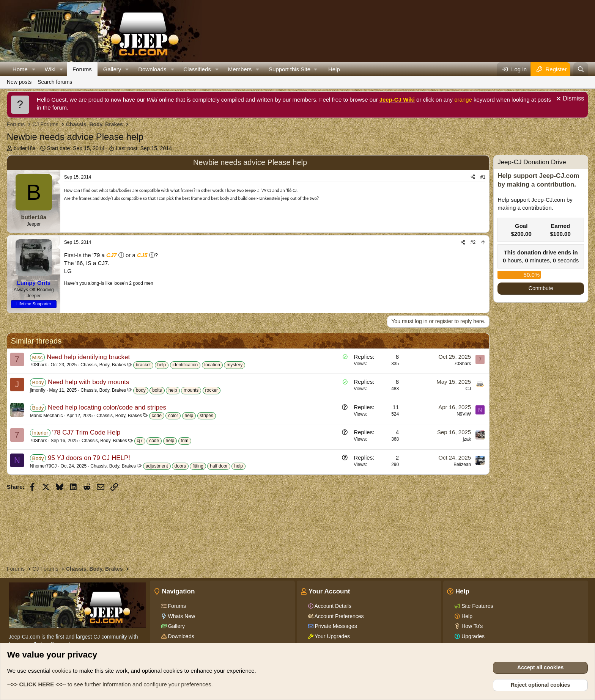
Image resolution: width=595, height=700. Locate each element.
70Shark (39, 365)
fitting (198, 466)
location (212, 365)
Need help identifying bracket (88, 357)
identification (185, 365)
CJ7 (112, 255)
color (173, 416)
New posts (19, 82)
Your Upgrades (332, 636)
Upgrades (472, 636)
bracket (143, 365)
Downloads (152, 69)
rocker (212, 390)
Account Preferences (339, 616)
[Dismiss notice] (569, 100)
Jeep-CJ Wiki (397, 100)
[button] (34, 69)
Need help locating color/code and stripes (107, 407)
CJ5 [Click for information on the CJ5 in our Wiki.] (142, 255)
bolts (157, 390)
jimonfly (38, 390)
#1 (483, 177)
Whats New (181, 616)
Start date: (76, 148)
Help (334, 69)
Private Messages (335, 626)
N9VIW (464, 414)
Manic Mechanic (46, 416)
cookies (62, 671)
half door (219, 466)
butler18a (25, 148)
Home (20, 69)
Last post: (144, 148)
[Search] (581, 69)
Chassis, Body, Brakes (103, 365)
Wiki (50, 69)
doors (180, 466)
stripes (207, 416)
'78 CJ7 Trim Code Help (86, 432)
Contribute (541, 288)
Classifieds (197, 69)
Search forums (55, 82)
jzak (467, 439)
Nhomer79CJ (43, 466)
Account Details (332, 606)
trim (185, 441)
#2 (473, 242)
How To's (471, 626)
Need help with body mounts (89, 382)
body (141, 390)
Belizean (462, 465)
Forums (82, 69)
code (157, 416)
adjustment (157, 466)
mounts (191, 390)
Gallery (112, 69)
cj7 (140, 441)
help (162, 365)
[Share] (473, 177)
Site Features (476, 606)
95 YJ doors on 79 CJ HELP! (89, 458)
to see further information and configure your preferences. (110, 684)
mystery (235, 365)
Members (240, 69)
